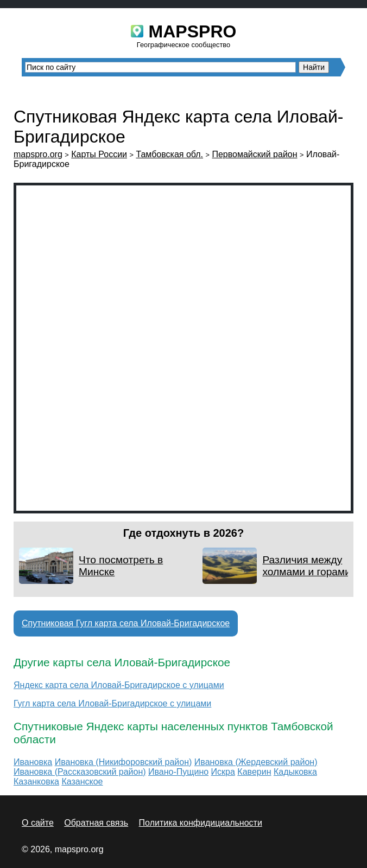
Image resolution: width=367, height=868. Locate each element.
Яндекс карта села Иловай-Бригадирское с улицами (119, 685)
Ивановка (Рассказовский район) (80, 772)
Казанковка (36, 782)
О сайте (38, 823)
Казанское (82, 782)
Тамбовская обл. (169, 154)
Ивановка (33, 762)
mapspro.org (38, 154)
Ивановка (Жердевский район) (256, 762)
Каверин (254, 772)
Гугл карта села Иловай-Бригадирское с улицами (112, 703)
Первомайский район (254, 154)
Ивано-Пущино (178, 772)
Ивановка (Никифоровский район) (124, 762)
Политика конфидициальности (201, 823)
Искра (223, 772)
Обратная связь (96, 823)
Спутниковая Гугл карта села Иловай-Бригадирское (126, 623)
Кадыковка (295, 772)
